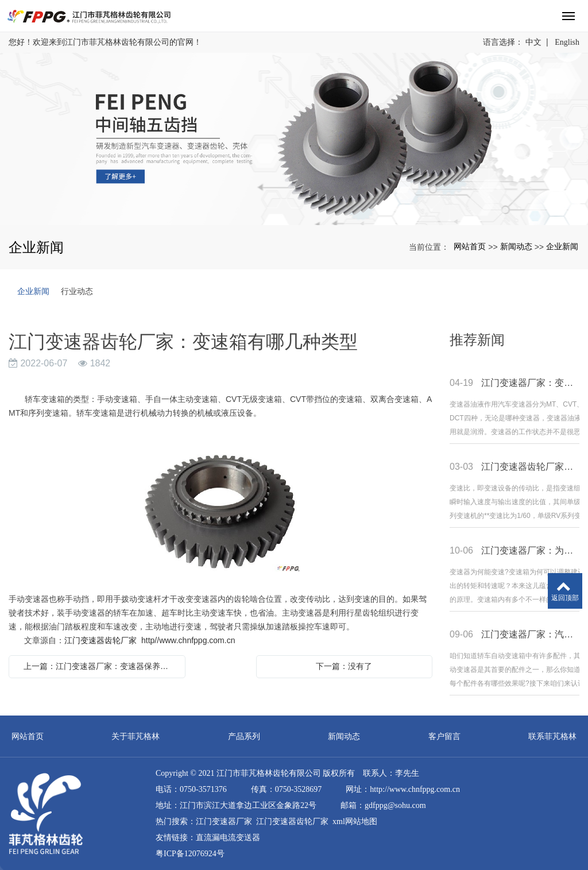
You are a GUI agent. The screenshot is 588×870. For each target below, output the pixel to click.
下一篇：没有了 (344, 666)
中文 (533, 42)
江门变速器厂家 (224, 821)
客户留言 (444, 736)
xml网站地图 (355, 821)
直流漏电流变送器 (228, 838)
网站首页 (470, 246)
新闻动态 (516, 246)
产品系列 (244, 736)
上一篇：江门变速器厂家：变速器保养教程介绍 (100, 666)
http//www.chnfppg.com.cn (188, 640)
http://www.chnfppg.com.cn (415, 789)
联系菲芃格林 (552, 736)
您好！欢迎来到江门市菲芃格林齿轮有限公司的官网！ (105, 42)
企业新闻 (562, 246)
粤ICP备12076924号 (190, 854)
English (567, 42)
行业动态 (77, 291)
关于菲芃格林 (136, 736)
